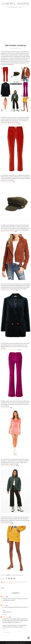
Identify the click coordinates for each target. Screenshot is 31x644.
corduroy (7, 582)
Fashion (3, 583)
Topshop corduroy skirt (6, 523)
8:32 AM (4, 614)
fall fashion (24, 582)
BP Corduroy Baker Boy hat (7, 182)
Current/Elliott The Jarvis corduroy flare (10, 350)
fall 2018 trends (15, 582)
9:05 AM (4, 602)
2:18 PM (4, 629)
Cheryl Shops (16, 4)
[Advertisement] (15, 25)
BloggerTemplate (22, 643)
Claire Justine (5, 617)
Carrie (4, 605)
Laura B (4, 597)
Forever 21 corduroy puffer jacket (8, 466)
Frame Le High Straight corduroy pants (9, 124)
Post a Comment (6, 632)
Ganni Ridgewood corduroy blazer (8, 290)
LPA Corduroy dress (5, 408)
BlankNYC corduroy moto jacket (8, 232)
